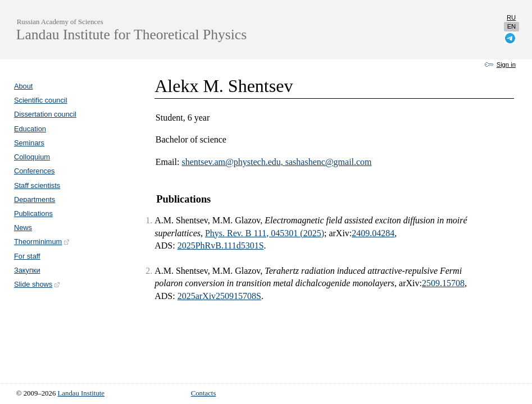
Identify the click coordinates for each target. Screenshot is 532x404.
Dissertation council (45, 114)
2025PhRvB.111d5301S (221, 245)
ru (511, 17)
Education (30, 129)
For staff (27, 256)
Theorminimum (42, 242)
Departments (35, 199)
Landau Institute (81, 393)
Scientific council (41, 100)
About (23, 86)
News (23, 228)
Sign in (506, 65)
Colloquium (32, 157)
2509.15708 (443, 283)
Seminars (29, 143)
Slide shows (37, 284)
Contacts (204, 393)
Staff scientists (37, 185)
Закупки (27, 270)
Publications (33, 214)
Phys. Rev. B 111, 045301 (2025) (265, 233)
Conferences (35, 171)
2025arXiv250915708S (219, 296)
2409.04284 (373, 233)
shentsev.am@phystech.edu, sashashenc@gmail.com (276, 162)
